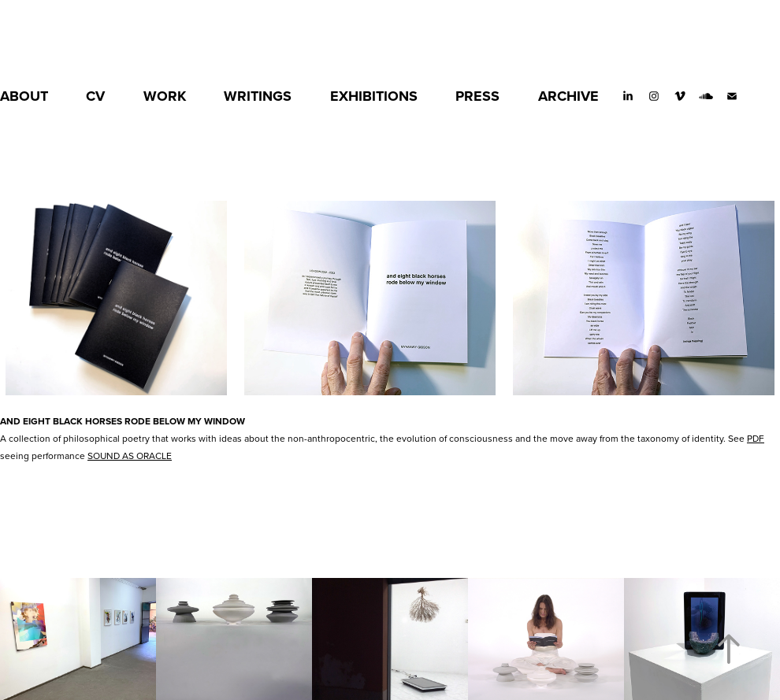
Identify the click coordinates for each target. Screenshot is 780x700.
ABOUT (24, 96)
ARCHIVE (568, 96)
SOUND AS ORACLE (130, 456)
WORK (165, 96)
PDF (756, 438)
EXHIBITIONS (374, 96)
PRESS (477, 96)
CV (95, 96)
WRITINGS (258, 96)
